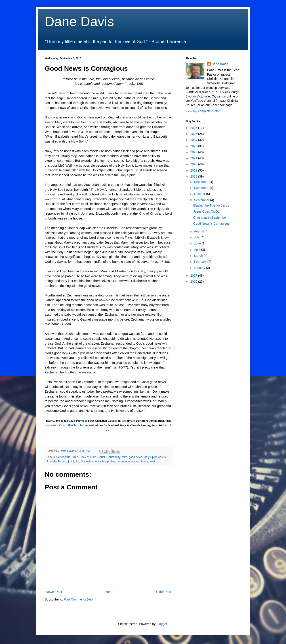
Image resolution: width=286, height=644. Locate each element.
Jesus (162, 457)
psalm (135, 462)
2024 (194, 140)
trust (152, 462)
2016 (194, 282)
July (197, 237)
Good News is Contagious (211, 224)
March (199, 256)
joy (70, 462)
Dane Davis (79, 22)
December (202, 182)
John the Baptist (57, 462)
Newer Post (54, 592)
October (200, 194)
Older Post (164, 592)
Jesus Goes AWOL (206, 211)
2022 (194, 152)
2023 (194, 146)
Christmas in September (210, 217)
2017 (194, 275)
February (201, 262)
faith (124, 457)
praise (111, 462)
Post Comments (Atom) (80, 599)
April (198, 250)
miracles (100, 462)
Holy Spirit (150, 457)
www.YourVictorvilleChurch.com (67, 425)
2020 (194, 164)
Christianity (113, 457)
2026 (194, 128)
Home (109, 592)
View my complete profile (203, 111)
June (198, 243)
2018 (194, 176)
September (202, 200)
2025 (194, 134)
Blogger (162, 624)
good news (136, 457)
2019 (194, 170)
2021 (194, 158)
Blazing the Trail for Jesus (211, 205)
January (200, 268)
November (202, 188)
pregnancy (123, 462)
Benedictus (63, 457)
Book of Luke (88, 457)
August (199, 231)
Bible (75, 457)
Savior (144, 462)
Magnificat (87, 462)
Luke (76, 462)
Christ (101, 457)
